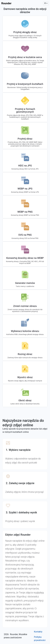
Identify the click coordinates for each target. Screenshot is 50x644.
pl (45, 3)
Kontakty (38, 632)
